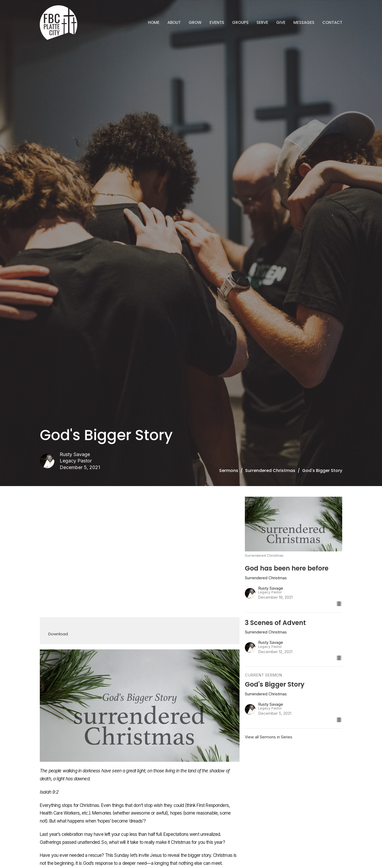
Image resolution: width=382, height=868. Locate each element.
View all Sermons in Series (269, 737)
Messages (304, 22)
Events (217, 22)
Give (281, 22)
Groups (240, 22)
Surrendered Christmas (270, 471)
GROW (195, 22)
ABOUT (174, 22)
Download (58, 634)
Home (154, 22)
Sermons (229, 471)
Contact (332, 22)
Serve (262, 22)
